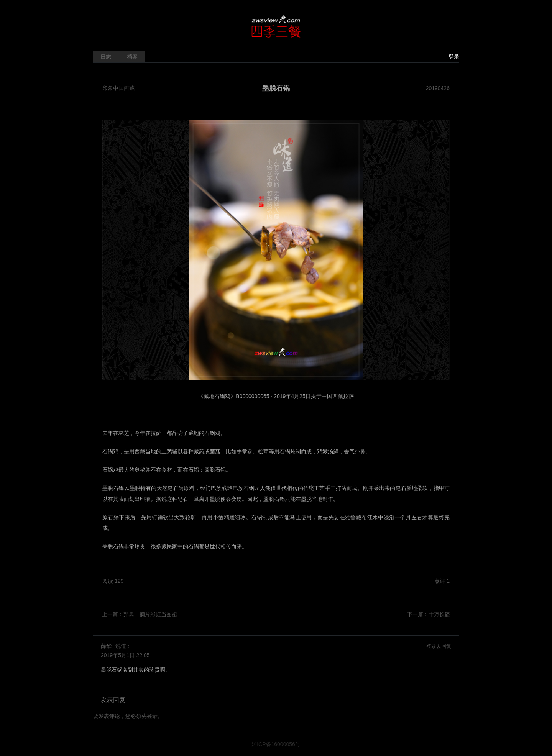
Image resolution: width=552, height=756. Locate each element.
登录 (454, 57)
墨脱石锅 (276, 88)
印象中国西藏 (118, 88)
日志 (106, 57)
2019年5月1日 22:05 (125, 655)
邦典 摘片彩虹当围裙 (150, 614)
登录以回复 (439, 646)
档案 (132, 57)
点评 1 (442, 581)
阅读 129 (113, 581)
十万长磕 (439, 614)
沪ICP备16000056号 (276, 744)
